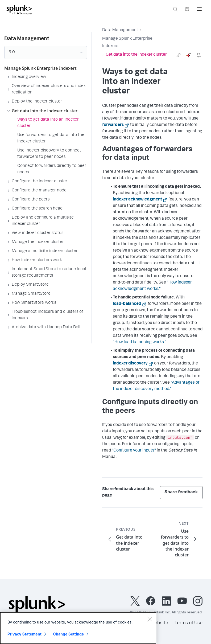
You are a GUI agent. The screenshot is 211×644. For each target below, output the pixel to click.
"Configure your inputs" (134, 451)
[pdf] (199, 55)
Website (159, 623)
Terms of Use (189, 623)
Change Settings (69, 634)
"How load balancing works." (140, 342)
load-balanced (127, 304)
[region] (78, 628)
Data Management (120, 30)
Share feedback (181, 492)
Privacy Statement (24, 634)
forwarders (113, 125)
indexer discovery (130, 364)
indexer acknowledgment (137, 200)
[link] (179, 55)
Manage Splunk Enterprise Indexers (127, 43)
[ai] (189, 55)
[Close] (150, 619)
